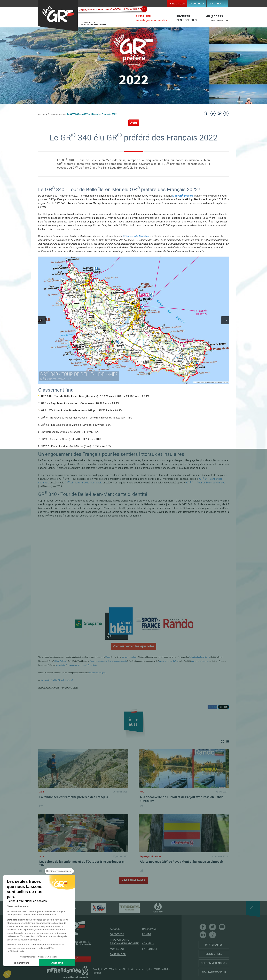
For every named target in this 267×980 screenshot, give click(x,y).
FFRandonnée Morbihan (136, 236)
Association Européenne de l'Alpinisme (71, 665)
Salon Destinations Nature (200, 657)
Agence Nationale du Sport (169, 661)
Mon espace (118, 949)
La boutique (197, 4)
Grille (222, 742)
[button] (7, 974)
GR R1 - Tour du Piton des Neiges (206, 483)
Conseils (148, 944)
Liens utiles (214, 954)
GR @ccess (117, 934)
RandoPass (149, 929)
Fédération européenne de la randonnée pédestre (108, 661)
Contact (97, 973)
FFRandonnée (115, 969)
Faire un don (177, 4)
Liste (227, 742)
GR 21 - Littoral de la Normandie (84, 483)
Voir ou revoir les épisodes (134, 646)
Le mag (147, 934)
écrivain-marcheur (129, 657)
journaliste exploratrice (200, 661)
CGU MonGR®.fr (161, 969)
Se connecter (218, 4)
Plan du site (129, 969)
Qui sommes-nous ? (214, 963)
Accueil (42, 114)
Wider (108, 657)
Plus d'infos (93, 665)
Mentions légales (144, 969)
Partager (212, 707)
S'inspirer (52, 114)
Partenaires (214, 945)
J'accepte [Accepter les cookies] (57, 963)
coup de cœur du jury (97, 673)
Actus (62, 114)
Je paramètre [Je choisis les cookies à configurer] (21, 963)
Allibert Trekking (60, 661)
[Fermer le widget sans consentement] (59, 871)
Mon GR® (58, 16)
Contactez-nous (214, 972)
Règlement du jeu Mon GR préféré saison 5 (57, 680)
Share (41, 806)
